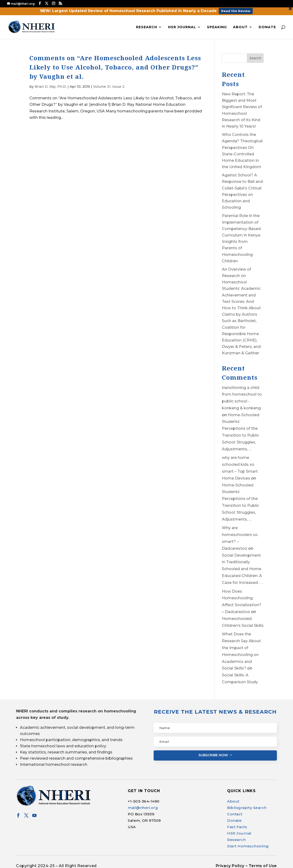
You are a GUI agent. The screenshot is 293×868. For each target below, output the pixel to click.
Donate (267, 27)
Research (147, 27)
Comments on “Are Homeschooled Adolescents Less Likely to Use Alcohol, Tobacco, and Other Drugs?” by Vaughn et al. (115, 67)
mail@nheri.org (143, 808)
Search (255, 58)
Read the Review (236, 11)
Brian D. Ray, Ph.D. (51, 87)
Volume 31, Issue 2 (109, 87)
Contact (235, 814)
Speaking (217, 27)
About (240, 27)
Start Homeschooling (248, 846)
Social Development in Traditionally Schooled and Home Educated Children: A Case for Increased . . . (242, 569)
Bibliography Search (247, 808)
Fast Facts (237, 827)
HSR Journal (182, 27)
